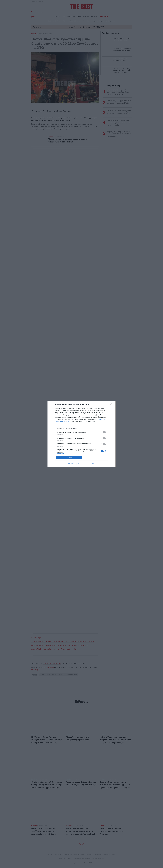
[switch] (103, 432)
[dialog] (82, 434)
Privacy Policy (91, 464)
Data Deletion (72, 464)
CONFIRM (69, 458)
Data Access (81, 464)
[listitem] (82, 428)
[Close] (112, 404)
